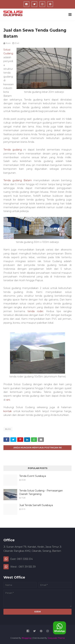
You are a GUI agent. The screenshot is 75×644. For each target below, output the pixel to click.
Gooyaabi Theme (56, 638)
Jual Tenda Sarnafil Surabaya (36, 505)
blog (8, 429)
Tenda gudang (13, 150)
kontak (8, 411)
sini (8, 400)
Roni (8, 43)
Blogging (26, 638)
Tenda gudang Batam (18, 180)
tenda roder (35, 311)
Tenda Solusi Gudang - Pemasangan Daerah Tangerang (41, 492)
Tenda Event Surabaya (33, 476)
